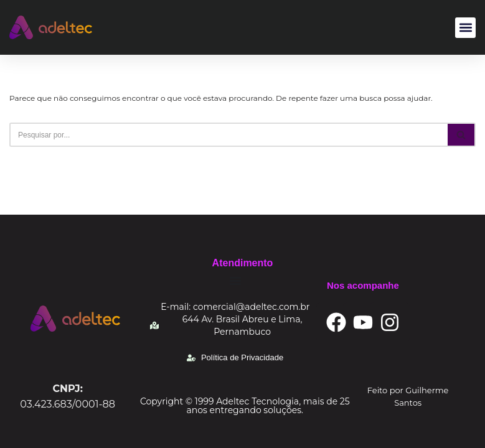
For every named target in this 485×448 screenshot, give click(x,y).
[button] (465, 28)
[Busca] (228, 135)
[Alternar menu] (235, 281)
